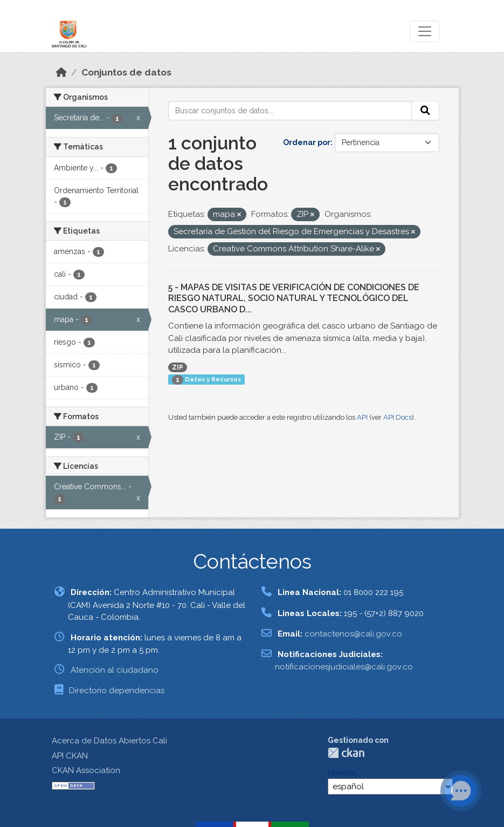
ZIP (178, 367)
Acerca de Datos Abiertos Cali (109, 741)
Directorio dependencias (117, 691)
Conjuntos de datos (126, 72)
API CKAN (70, 756)
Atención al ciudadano (115, 670)
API (362, 417)
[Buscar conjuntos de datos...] (290, 111)
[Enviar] (425, 111)
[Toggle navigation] (425, 31)
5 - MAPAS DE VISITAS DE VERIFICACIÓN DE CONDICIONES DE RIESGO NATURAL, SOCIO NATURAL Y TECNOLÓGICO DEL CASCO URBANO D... (294, 299)
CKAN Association (86, 770)
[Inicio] (61, 72)
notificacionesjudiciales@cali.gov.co (344, 667)
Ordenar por (307, 142)
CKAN (346, 753)
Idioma (341, 773)
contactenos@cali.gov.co (353, 634)
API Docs (398, 417)
